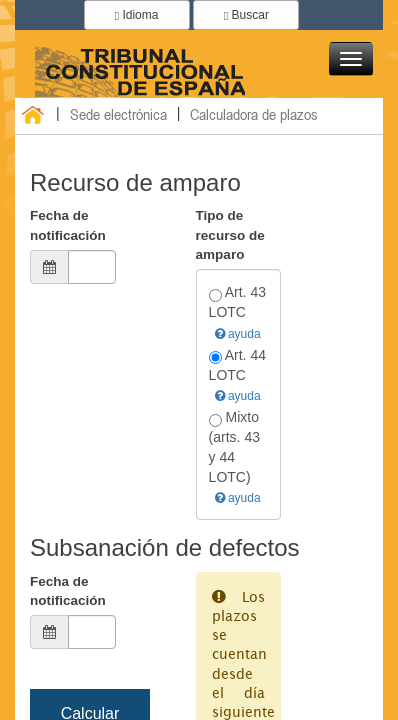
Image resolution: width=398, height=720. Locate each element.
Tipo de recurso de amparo (230, 235)
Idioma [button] (137, 15)
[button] (351, 59)
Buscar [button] (246, 15)
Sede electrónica (118, 114)
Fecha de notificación (68, 225)
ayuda (238, 334)
